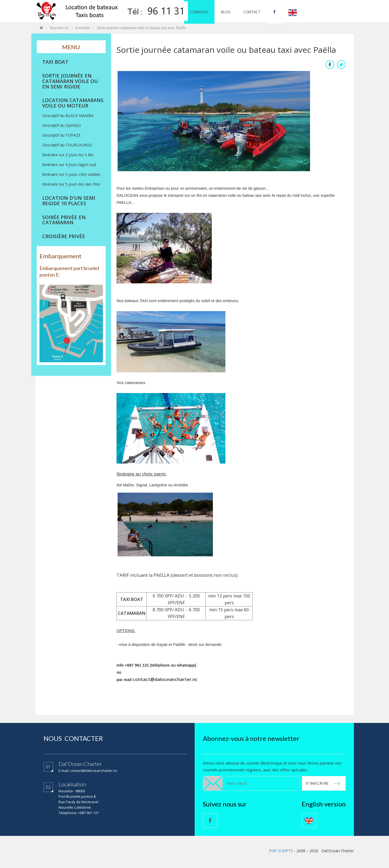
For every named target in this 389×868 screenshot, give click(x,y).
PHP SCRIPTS (281, 851)
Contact (256, 11)
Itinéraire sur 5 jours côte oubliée (71, 174)
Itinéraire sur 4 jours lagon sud (69, 165)
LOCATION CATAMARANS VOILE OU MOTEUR (73, 103)
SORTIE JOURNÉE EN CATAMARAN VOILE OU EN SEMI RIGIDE (70, 81)
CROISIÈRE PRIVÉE (64, 237)
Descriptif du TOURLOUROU (67, 145)
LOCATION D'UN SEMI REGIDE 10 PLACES (69, 201)
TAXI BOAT (55, 62)
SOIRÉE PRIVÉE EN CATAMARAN (64, 220)
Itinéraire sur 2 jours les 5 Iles (68, 155)
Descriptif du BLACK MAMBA (68, 116)
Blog (230, 11)
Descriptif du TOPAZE (61, 135)
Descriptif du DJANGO (62, 125)
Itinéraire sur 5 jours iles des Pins (71, 184)
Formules (204, 11)
